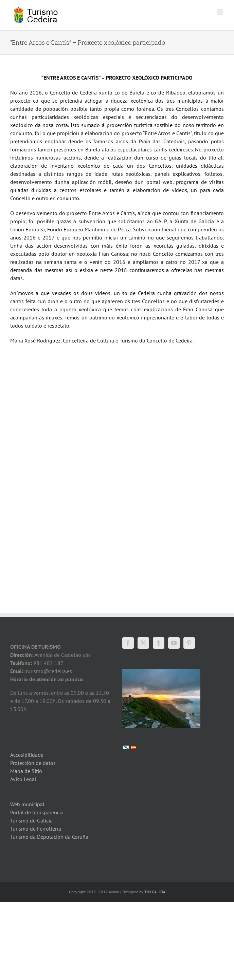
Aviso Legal (23, 779)
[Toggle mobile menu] (220, 12)
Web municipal (27, 804)
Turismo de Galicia (31, 820)
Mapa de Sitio (26, 771)
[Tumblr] (159, 643)
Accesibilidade (27, 755)
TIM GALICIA (155, 892)
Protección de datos (33, 763)
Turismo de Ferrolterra (36, 829)
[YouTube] (174, 643)
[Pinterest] (189, 643)
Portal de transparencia (37, 812)
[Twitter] (143, 643)
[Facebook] (128, 643)
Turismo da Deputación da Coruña (49, 837)
